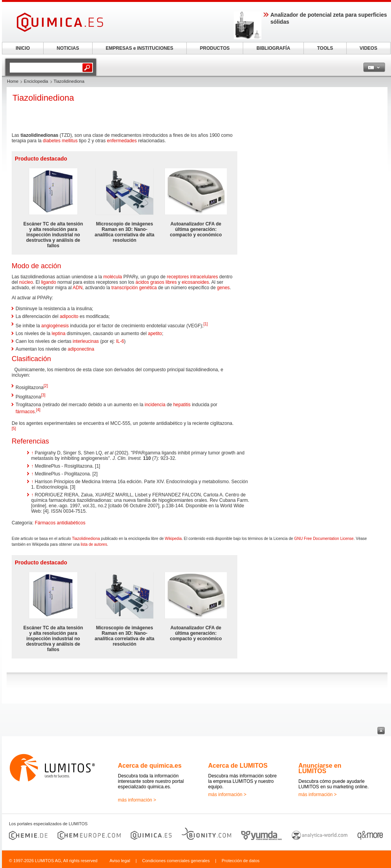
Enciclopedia (36, 81)
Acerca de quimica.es (150, 766)
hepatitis (182, 405)
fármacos (25, 412)
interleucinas (86, 341)
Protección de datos (241, 861)
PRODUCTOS (215, 48)
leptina (59, 334)
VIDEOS (368, 48)
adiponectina (81, 349)
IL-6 (120, 341)
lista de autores (94, 544)
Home (13, 81)
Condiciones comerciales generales (176, 861)
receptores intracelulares (192, 277)
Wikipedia (173, 539)
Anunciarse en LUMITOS (320, 768)
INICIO (23, 48)
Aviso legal (120, 861)
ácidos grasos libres (156, 282)
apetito (155, 334)
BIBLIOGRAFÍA (273, 48)
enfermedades (122, 141)
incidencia (155, 405)
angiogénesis (55, 326)
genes (224, 288)
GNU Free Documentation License (324, 539)
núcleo (26, 282)
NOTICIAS (68, 48)
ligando (48, 282)
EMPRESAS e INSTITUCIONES (139, 48)
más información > (137, 800)
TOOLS (325, 48)
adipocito (69, 316)
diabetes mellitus (60, 141)
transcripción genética (134, 288)
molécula (113, 277)
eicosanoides (195, 282)
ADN (78, 288)
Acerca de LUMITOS (238, 766)
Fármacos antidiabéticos (60, 523)
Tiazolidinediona (86, 539)
